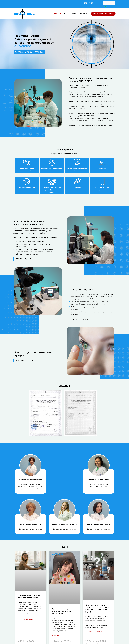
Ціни (66, 14)
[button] (91, 3)
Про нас (57, 14)
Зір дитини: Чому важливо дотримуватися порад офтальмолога (64, 611)
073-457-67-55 (90, 3)
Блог (74, 14)
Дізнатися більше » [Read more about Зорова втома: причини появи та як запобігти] (26, 619)
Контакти (84, 14)
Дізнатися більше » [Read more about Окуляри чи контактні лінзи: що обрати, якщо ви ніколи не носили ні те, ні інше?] (94, 632)
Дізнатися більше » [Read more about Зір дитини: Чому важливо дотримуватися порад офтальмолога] (60, 635)
